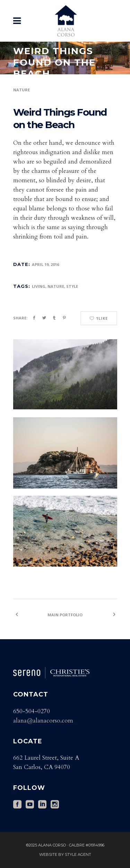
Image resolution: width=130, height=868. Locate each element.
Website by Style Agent (65, 854)
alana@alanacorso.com (43, 721)
